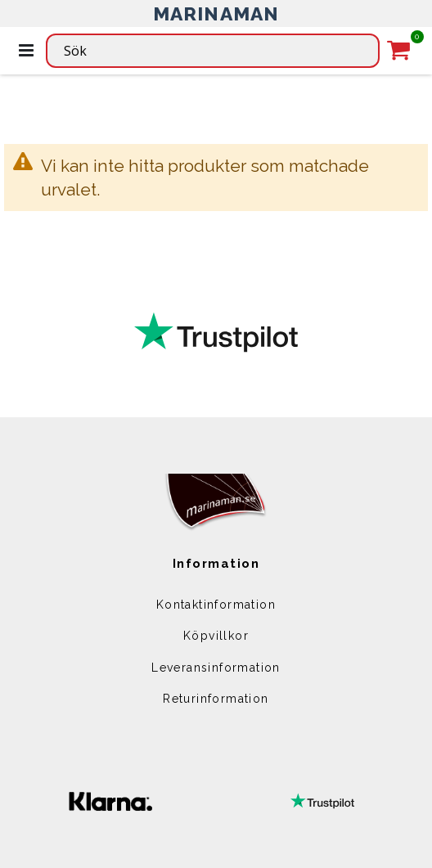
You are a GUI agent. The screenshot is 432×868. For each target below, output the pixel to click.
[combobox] (213, 51)
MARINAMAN (216, 13)
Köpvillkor (216, 636)
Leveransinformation (216, 668)
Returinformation (216, 699)
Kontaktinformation (216, 605)
